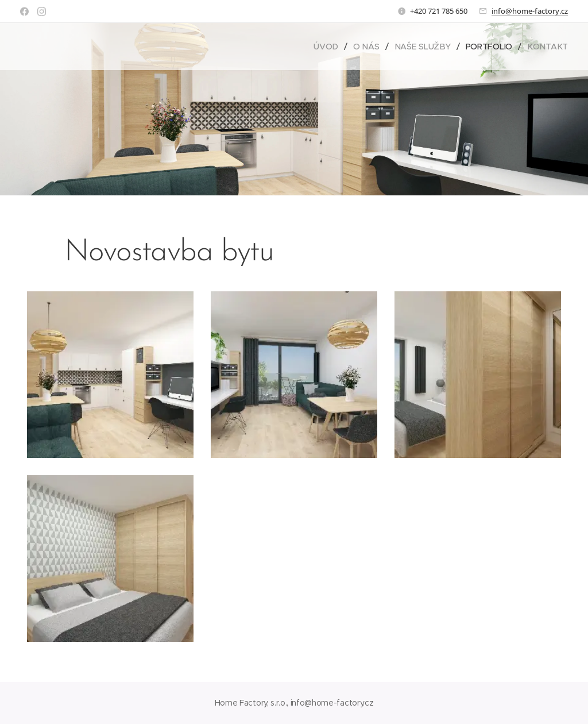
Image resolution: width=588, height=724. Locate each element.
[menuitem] (329, 47)
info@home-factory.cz (530, 11)
